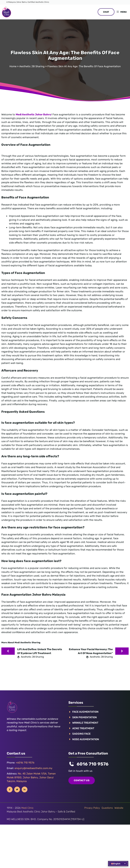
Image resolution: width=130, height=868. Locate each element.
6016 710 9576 (93, 764)
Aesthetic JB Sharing (32, 66)
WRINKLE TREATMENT (85, 723)
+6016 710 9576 (25, 763)
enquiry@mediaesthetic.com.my (33, 768)
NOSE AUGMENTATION (86, 739)
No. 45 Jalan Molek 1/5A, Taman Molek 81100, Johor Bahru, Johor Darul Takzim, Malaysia (31, 777)
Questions (107, 808)
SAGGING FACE (81, 734)
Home (13, 66)
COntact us (82, 780)
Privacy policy (92, 808)
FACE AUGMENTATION (85, 712)
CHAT (106, 12)
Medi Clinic (27, 808)
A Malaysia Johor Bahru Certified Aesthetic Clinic (28, 2)
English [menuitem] (117, 864)
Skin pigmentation (85, 717)
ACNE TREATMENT (83, 728)
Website (119, 808)
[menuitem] (118, 864)
